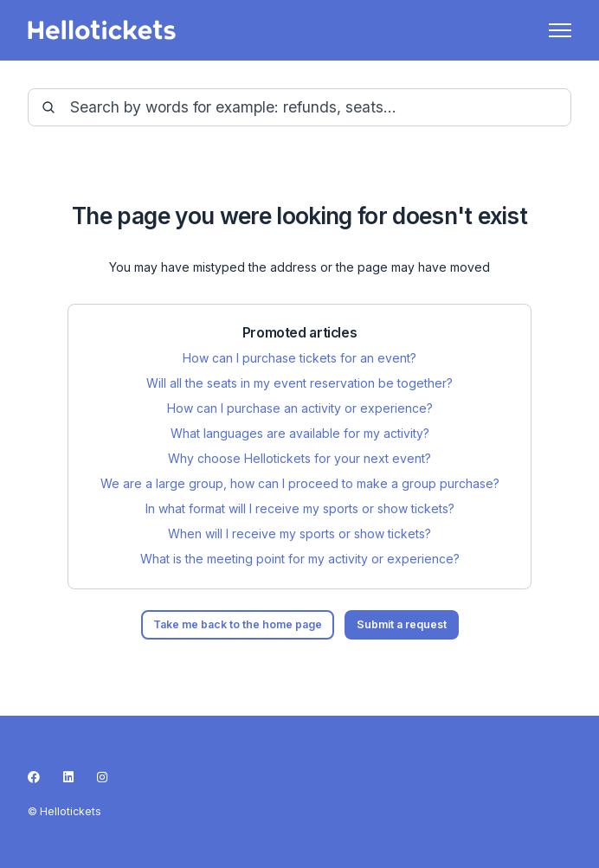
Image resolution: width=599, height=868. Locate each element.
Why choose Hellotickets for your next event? (299, 458)
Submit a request (402, 624)
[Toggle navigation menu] (560, 30)
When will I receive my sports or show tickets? (299, 534)
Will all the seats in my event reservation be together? (299, 383)
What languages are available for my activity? (300, 433)
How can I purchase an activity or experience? (300, 408)
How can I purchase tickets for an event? (299, 358)
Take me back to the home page (238, 624)
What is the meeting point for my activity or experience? (300, 559)
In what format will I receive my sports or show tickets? (300, 508)
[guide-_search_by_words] (299, 107)
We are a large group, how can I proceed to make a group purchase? (300, 483)
